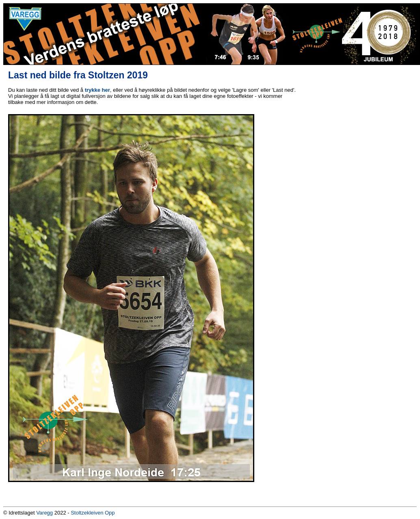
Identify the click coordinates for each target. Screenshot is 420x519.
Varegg (44, 513)
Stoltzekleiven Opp (93, 513)
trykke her (97, 90)
